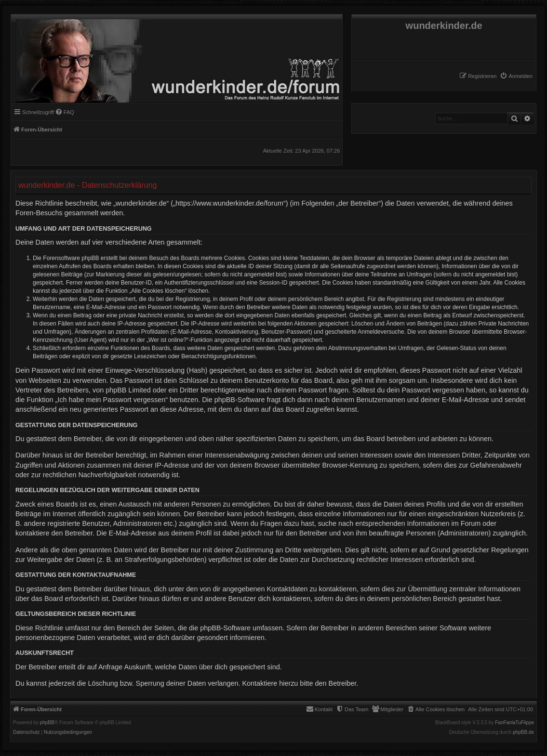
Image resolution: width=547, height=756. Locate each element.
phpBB (47, 723)
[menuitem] (516, 76)
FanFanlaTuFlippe (514, 723)
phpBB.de (523, 732)
